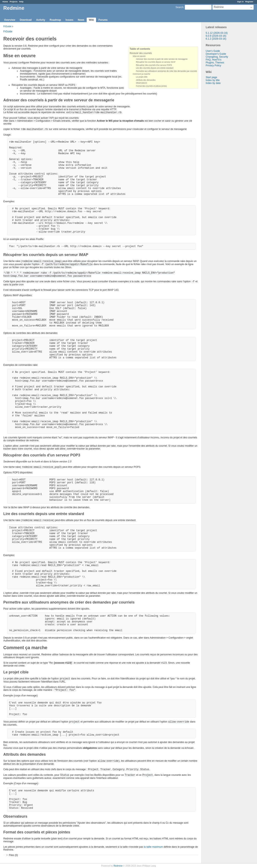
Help (21, 2)
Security (224, 57)
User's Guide (213, 51)
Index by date (213, 83)
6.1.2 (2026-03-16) (216, 39)
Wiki (91, 20)
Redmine (118, 866)
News (81, 20)
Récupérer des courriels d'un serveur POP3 (154, 65)
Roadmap (55, 20)
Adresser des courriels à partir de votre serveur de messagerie (162, 59)
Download (26, 20)
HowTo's (217, 60)
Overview (10, 20)
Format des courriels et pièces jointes (151, 86)
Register (249, 2)
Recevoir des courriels (141, 53)
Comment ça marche (142, 74)
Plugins (210, 63)
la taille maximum (153, 847)
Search (179, 7)
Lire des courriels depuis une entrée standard (155, 68)
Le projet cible (142, 77)
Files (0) (13, 855)
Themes (220, 63)
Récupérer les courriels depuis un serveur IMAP (156, 62)
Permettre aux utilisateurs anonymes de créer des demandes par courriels (166, 71)
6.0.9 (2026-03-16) (216, 36)
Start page (211, 77)
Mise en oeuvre (139, 56)
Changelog (212, 57)
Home (5, 2)
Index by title (213, 80)
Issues (69, 20)
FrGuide (7, 26)
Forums (103, 20)
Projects (14, 2)
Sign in (240, 2)
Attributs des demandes (146, 80)
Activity (41, 20)
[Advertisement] (222, 150)
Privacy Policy (213, 65)
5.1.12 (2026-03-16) (217, 33)
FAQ (208, 60)
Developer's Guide (216, 54)
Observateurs (142, 83)
